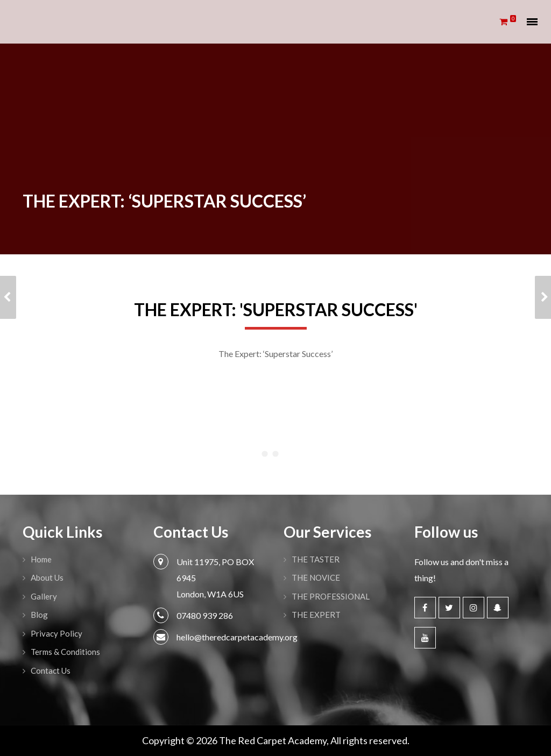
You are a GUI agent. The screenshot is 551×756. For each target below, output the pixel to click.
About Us (47, 577)
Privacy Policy (56, 633)
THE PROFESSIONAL (331, 596)
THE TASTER (316, 559)
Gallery (44, 596)
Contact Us (51, 671)
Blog (39, 615)
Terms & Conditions (65, 652)
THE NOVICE (316, 577)
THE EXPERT (316, 615)
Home (41, 559)
